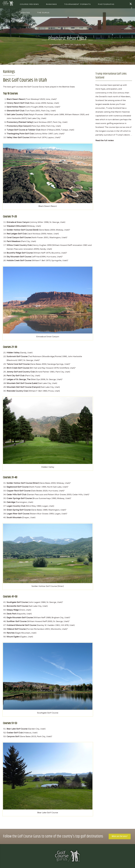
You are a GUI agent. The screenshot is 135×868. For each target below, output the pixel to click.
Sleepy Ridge (13, 610)
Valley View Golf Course (18, 137)
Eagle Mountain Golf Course (20, 617)
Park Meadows (13, 241)
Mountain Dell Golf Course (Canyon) (23, 387)
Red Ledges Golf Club (17, 234)
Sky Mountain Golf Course (19, 257)
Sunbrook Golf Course (17, 356)
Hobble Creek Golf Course (19, 260)
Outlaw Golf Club (15, 733)
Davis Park (11, 614)
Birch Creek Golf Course (18, 368)
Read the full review (105, 140)
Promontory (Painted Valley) (20, 122)
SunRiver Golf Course (17, 621)
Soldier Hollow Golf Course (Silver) (23, 483)
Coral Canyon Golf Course (19, 237)
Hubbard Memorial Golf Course (21, 625)
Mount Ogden (13, 637)
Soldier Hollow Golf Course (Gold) (22, 230)
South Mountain (14, 517)
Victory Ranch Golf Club (18, 103)
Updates (25, 13)
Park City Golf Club (16, 376)
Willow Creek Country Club (19, 245)
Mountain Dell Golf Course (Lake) (22, 383)
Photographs (106, 4)
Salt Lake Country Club (17, 114)
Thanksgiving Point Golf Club (20, 134)
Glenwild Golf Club (15, 111)
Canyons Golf (13, 736)
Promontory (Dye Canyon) (19, 126)
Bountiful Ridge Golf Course (20, 253)
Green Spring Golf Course (19, 510)
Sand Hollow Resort (16, 107)
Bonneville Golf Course (17, 606)
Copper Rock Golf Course (19, 491)
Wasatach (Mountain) (16, 226)
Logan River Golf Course (18, 514)
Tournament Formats (77, 4)
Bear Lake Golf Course (17, 729)
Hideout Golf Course (16, 629)
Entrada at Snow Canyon (18, 222)
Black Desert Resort (16, 99)
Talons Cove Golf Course (18, 364)
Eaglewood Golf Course (18, 487)
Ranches (11, 633)
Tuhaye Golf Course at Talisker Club (23, 130)
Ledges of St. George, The (18, 379)
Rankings (51, 4)
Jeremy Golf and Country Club (21, 372)
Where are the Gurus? (120, 836)
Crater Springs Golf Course (19, 498)
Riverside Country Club (17, 391)
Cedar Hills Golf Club (16, 494)
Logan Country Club (16, 506)
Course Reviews (29, 4)
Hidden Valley (13, 353)
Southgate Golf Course (17, 602)
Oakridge (11, 502)
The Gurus (43, 13)
